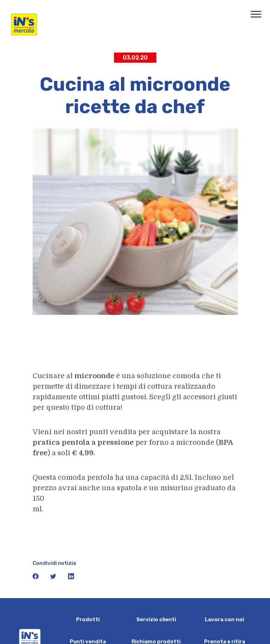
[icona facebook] (36, 578)
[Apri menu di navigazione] (256, 14)
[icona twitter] (54, 578)
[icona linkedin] (71, 578)
